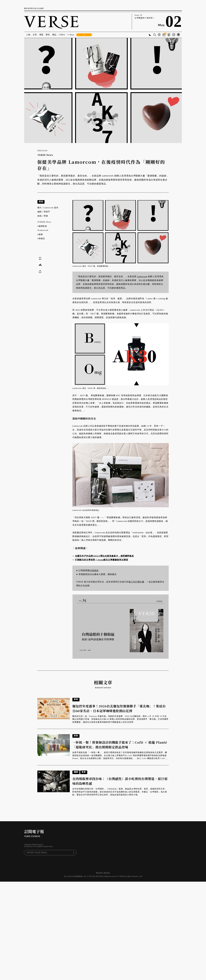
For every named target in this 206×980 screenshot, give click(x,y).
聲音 (48, 35)
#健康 (40, 234)
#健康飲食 (42, 226)
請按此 (95, 570)
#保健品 (41, 238)
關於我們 (99, 873)
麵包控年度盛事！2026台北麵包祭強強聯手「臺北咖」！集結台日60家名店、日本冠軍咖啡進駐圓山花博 (119, 708)
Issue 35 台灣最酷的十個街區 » (145, 17)
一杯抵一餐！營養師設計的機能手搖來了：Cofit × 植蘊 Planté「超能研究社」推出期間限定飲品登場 (120, 745)
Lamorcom (142, 276)
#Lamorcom (43, 230)
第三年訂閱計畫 (136, 582)
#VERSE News (44, 222)
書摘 (76, 772)
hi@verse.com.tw (110, 876)
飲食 (41, 202)
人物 (28, 35)
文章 (35, 35)
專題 (41, 35)
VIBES (62, 35)
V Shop (71, 35)
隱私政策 (107, 873)
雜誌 (54, 35)
